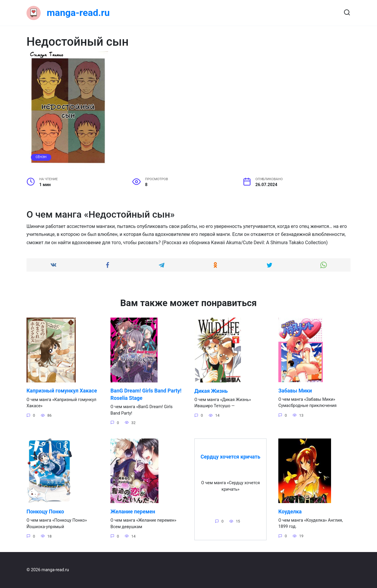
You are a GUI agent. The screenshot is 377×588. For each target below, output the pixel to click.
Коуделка (290, 512)
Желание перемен (133, 512)
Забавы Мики (295, 390)
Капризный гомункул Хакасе (62, 391)
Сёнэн (41, 157)
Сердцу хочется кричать (230, 457)
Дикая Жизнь (211, 391)
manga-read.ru (78, 13)
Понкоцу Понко (45, 512)
